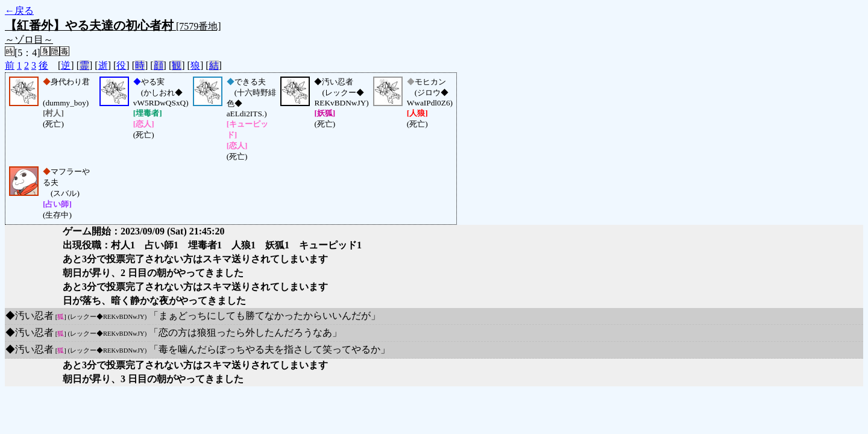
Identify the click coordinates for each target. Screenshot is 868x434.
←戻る (19, 11)
